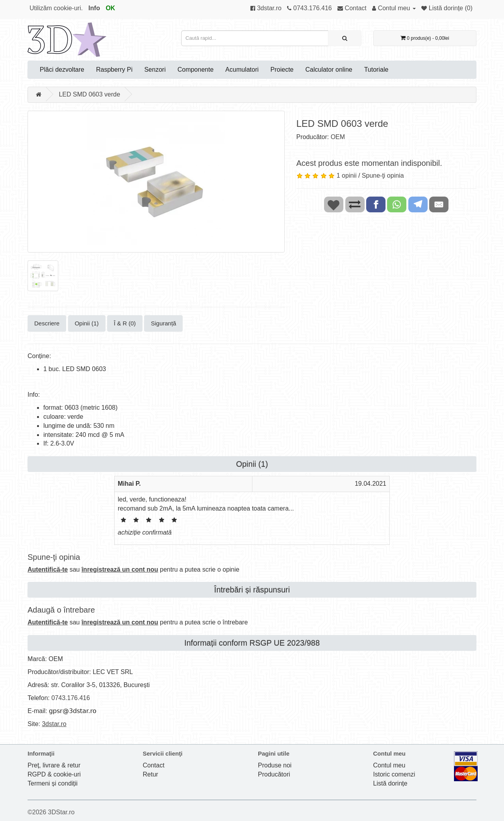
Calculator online (329, 70)
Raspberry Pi (114, 70)
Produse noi (275, 765)
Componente (196, 70)
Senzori (155, 70)
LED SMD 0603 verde (89, 94)
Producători (274, 774)
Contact (154, 765)
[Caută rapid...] (345, 38)
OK (110, 8)
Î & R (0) (125, 323)
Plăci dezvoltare (62, 70)
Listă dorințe (390, 783)
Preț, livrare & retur (54, 765)
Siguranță (163, 323)
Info (94, 8)
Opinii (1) (87, 323)
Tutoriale (376, 70)
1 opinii (347, 176)
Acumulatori (242, 70)
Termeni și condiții (53, 783)
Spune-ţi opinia (383, 176)
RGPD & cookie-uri (54, 774)
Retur (151, 774)
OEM (338, 137)
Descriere (47, 323)
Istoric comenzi (394, 774)
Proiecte (282, 70)
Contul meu (389, 765)
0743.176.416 (70, 698)
